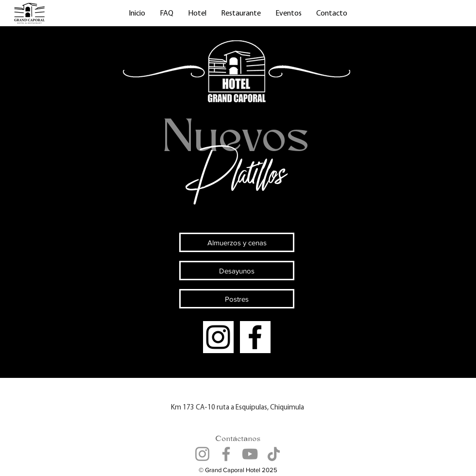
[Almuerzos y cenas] (237, 242)
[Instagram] (218, 337)
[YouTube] (250, 454)
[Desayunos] (237, 271)
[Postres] (237, 299)
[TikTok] (274, 454)
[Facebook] (255, 337)
